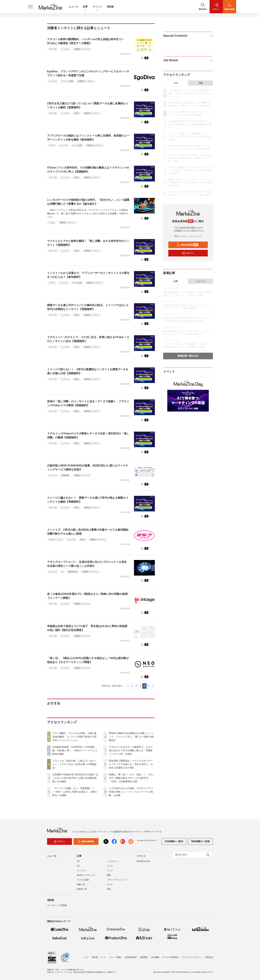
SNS (109, 889)
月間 (200, 83)
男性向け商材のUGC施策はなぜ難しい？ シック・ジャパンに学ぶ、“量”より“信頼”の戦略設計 (131, 737)
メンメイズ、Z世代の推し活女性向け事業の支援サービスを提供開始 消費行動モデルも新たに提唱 (89, 532)
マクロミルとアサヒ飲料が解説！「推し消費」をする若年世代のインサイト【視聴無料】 (88, 243)
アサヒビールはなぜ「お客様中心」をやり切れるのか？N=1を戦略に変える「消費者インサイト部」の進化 (131, 750)
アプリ (52, 145)
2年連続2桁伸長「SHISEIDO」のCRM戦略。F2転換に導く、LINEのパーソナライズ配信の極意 (75, 750)
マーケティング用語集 (57, 905)
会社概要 (155, 957)
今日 (176, 83)
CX (78, 866)
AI (62, 572)
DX (78, 861)
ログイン (188, 253)
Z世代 (77, 113)
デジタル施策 (83, 880)
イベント (97, 7)
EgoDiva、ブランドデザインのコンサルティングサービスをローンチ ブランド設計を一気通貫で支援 (90, 73)
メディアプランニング (117, 880)
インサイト (82, 871)
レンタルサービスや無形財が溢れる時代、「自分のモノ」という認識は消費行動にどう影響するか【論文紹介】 (88, 202)
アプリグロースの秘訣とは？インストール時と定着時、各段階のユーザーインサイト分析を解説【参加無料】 (88, 138)
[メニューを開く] (31, 7)
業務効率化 (73, 572)
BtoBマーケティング (86, 875)
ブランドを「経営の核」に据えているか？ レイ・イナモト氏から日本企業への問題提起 (74, 764)
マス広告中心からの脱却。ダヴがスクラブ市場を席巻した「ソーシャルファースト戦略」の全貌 (131, 792)
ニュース (73, 7)
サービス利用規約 (170, 957)
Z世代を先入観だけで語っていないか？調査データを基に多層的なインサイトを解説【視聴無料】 (88, 105)
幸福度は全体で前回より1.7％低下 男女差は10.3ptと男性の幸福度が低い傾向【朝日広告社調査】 (87, 628)
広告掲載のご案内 (174, 841)
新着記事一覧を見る (188, 356)
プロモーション (56, 540)
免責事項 (144, 957)
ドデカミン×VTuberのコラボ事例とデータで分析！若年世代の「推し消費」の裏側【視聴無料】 (88, 436)
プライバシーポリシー (192, 957)
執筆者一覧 (82, 889)
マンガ (110, 866)
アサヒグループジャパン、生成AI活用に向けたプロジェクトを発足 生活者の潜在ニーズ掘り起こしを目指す (88, 564)
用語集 (110, 7)
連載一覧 (81, 884)
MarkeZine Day (143, 861)
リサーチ (53, 49)
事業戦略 (65, 475)
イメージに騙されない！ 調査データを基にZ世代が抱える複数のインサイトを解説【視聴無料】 (88, 500)
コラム (52, 223)
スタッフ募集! (115, 957)
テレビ (110, 884)
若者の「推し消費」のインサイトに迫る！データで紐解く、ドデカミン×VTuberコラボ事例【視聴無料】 (88, 403)
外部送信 (209, 957)
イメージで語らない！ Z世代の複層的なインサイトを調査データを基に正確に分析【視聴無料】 (88, 371)
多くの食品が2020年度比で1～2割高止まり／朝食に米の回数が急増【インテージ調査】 (87, 596)
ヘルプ (85, 957)
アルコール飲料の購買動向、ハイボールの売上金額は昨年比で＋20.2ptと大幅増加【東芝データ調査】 (86, 41)
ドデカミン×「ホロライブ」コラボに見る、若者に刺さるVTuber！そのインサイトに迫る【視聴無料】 (88, 339)
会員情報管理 (131, 957)
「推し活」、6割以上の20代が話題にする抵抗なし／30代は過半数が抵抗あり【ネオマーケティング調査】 (88, 660)
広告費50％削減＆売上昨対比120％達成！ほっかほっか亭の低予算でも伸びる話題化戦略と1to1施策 (75, 778)
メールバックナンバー (188, 236)
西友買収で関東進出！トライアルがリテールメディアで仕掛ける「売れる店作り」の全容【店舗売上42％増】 (131, 764)
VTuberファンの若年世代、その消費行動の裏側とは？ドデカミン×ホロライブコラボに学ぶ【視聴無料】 (88, 170)
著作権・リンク (99, 957)
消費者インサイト (82, 49)
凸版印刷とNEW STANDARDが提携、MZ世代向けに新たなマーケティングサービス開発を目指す (88, 468)
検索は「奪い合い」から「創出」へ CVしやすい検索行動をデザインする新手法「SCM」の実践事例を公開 (131, 778)
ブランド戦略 (67, 81)
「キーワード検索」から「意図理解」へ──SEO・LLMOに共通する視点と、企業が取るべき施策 (75, 792)
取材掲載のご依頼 (200, 841)
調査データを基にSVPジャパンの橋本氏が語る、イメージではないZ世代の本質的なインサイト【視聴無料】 (88, 307)
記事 (85, 7)
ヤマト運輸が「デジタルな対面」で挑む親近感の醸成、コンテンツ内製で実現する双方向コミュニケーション (74, 737)
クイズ (110, 871)
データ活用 (77, 145)
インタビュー (113, 861)
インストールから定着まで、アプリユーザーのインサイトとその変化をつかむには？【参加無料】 (88, 275)
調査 (109, 875)
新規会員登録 (187, 245)
